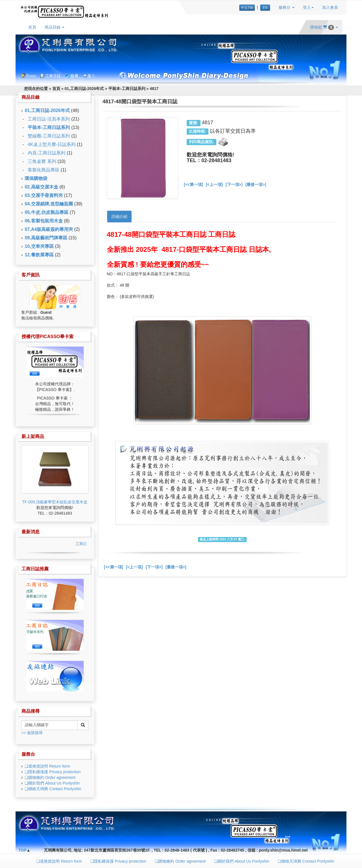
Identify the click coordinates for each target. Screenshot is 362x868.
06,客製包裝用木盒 (44, 221)
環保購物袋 (36, 178)
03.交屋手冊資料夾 (44, 195)
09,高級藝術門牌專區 (46, 238)
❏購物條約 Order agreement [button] (180, 861)
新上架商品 (33, 436)
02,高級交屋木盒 (41, 187)
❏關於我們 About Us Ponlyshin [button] (242, 861)
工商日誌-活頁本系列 (49, 119)
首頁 (32, 27)
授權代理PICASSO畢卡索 (48, 337)
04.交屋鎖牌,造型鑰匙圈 (49, 204)
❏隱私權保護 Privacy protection (53, 772)
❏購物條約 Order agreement (50, 777)
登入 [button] (308, 7)
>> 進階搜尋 (32, 733)
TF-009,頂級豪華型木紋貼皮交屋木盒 (55, 502)
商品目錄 (31, 97)
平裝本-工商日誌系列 (127, 89)
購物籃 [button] (324, 27)
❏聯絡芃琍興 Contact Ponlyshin (53, 789)
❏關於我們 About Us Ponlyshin (52, 783)
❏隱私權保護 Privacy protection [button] (118, 861)
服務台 (28, 754)
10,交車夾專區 (39, 246)
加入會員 (330, 7)
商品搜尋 (31, 711)
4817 (154, 89)
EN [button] (265, 8)
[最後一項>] (256, 184)
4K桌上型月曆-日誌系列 (52, 144)
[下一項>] (234, 184)
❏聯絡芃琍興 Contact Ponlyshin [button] (306, 861)
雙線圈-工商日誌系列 (49, 136)
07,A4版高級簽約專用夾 (49, 229)
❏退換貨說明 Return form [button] (59, 861)
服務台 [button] (286, 7)
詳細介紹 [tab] (119, 216)
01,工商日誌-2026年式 (84, 89)
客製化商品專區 (44, 170)
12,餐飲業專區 (39, 255)
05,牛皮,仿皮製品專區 (47, 212)
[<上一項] (214, 184)
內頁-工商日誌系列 (47, 153)
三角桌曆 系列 (42, 161)
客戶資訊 (31, 275)
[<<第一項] (193, 184)
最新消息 (31, 532)
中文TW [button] (247, 8)
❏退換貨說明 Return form (47, 766)
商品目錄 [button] (55, 27)
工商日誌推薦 (35, 569)
